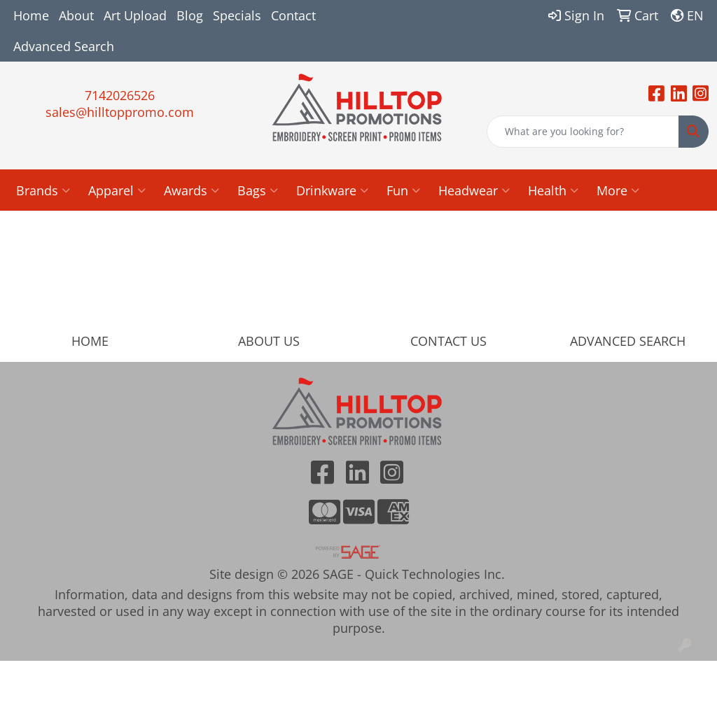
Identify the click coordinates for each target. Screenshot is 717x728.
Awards (192, 190)
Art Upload (135, 15)
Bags (258, 190)
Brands (43, 190)
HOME (90, 341)
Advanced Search (64, 46)
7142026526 (120, 95)
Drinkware (332, 190)
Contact (293, 15)
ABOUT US (269, 341)
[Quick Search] (583, 132)
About (76, 15)
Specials (237, 15)
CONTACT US (448, 341)
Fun (403, 190)
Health (553, 190)
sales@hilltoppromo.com (120, 112)
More (618, 190)
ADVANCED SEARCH (628, 341)
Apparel (117, 190)
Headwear (474, 190)
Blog (190, 15)
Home (31, 15)
